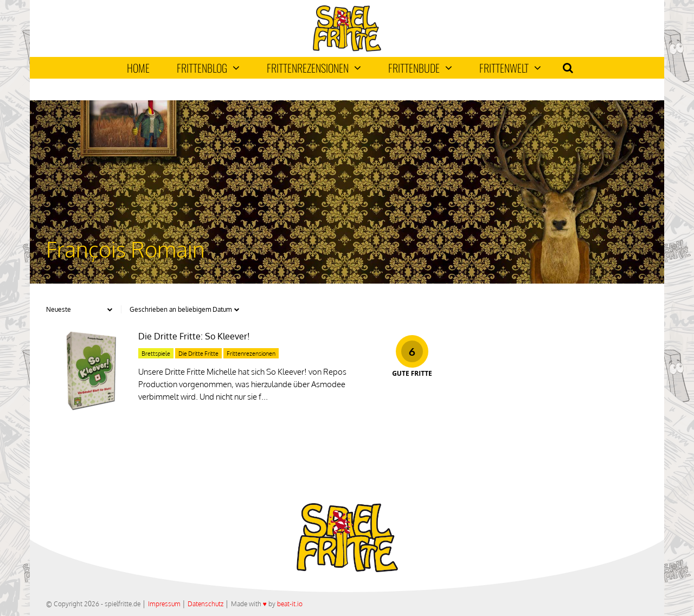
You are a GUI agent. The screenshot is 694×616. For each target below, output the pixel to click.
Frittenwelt (510, 68)
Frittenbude (420, 68)
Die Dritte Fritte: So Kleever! (194, 336)
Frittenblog (208, 68)
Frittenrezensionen (314, 68)
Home (138, 68)
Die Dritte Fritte (198, 354)
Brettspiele (156, 354)
